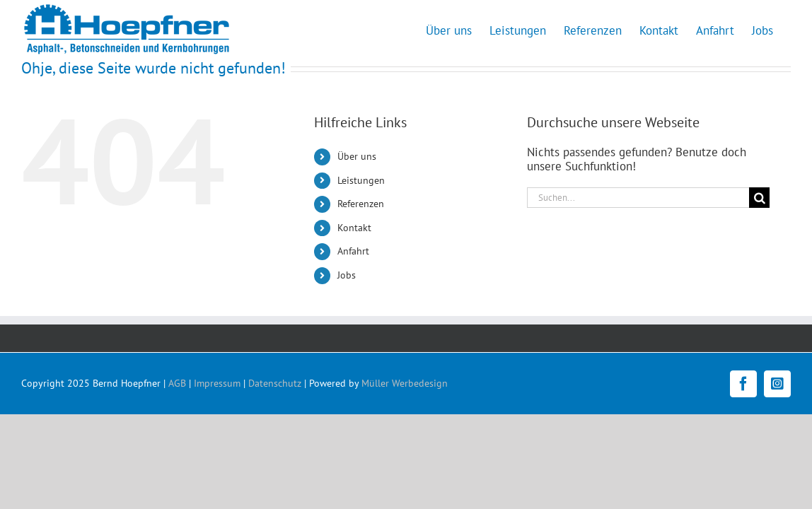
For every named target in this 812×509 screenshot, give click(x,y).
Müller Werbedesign (405, 383)
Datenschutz (275, 383)
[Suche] (759, 198)
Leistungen (361, 180)
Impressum (217, 383)
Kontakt (354, 228)
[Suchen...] (638, 198)
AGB (177, 383)
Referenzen (361, 204)
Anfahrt (353, 251)
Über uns (357, 156)
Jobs (347, 275)
